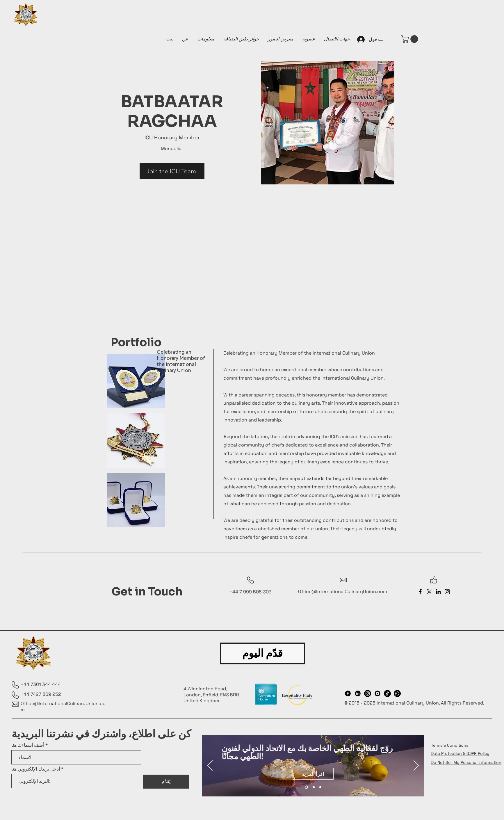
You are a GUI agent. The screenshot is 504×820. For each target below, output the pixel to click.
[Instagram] (447, 592)
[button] (410, 39)
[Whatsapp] (397, 693)
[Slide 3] (320, 787)
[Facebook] (420, 592)
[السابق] (210, 766)
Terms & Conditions (450, 745)
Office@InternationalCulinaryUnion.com (343, 592)
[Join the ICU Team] (172, 171)
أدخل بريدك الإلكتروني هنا (36, 769)
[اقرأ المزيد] (313, 774)
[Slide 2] (314, 787)
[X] (429, 592)
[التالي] (416, 766)
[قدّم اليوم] (262, 653)
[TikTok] (387, 693)
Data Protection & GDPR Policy (460, 753)
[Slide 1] (306, 787)
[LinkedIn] (438, 592)
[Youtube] (377, 693)
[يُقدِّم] (166, 782)
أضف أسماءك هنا (28, 745)
